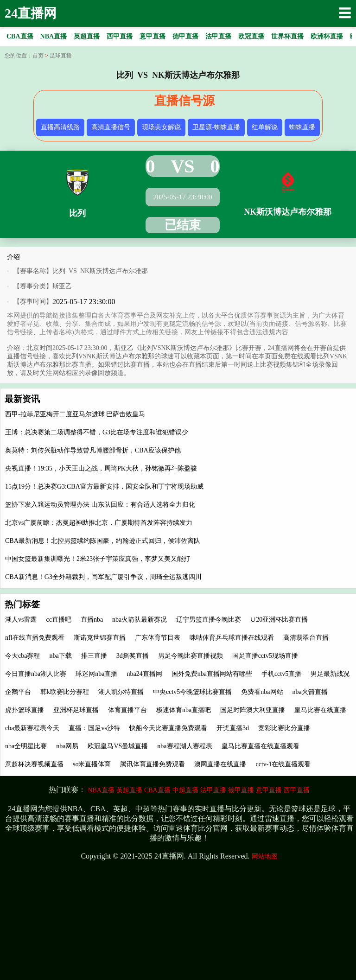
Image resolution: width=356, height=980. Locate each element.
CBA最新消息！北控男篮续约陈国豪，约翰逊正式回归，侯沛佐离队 (103, 541)
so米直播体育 (92, 764)
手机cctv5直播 (281, 674)
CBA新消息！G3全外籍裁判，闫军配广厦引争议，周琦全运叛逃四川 (103, 577)
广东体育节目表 (158, 638)
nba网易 (67, 746)
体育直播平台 (127, 710)
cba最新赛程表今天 (32, 728)
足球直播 (61, 56)
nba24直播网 (144, 674)
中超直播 (185, 790)
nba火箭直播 (310, 692)
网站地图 (265, 856)
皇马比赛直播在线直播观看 (261, 746)
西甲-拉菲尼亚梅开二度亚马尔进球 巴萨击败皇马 (75, 414)
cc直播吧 (58, 620)
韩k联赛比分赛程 (65, 692)
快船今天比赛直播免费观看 (168, 728)
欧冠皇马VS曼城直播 (118, 746)
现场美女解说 (161, 127)
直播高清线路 (60, 127)
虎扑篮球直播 (25, 710)
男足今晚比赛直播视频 (191, 656)
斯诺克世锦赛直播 (100, 638)
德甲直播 (241, 790)
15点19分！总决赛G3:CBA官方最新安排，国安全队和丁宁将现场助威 (104, 487)
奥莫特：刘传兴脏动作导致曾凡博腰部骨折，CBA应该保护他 (93, 450)
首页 (38, 56)
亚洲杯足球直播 (76, 710)
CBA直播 (157, 790)
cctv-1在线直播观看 (283, 764)
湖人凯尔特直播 (121, 692)
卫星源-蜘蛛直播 (216, 127)
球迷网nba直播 (96, 674)
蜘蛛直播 (302, 127)
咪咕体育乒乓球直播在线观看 (232, 638)
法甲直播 (213, 790)
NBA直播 (101, 790)
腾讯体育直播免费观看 (153, 764)
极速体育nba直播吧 (184, 710)
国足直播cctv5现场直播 (265, 656)
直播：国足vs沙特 (94, 728)
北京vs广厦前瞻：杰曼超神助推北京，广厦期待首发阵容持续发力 (99, 523)
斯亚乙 (62, 286)
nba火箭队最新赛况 (140, 620)
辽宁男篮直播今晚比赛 (209, 620)
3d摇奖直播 (133, 656)
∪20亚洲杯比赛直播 (279, 620)
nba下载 (60, 656)
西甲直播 (297, 790)
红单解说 (265, 127)
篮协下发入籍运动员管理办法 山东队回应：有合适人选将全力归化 (100, 505)
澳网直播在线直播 (220, 764)
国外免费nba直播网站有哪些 (212, 674)
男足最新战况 (330, 674)
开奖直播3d (233, 728)
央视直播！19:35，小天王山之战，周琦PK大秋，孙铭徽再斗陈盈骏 (101, 468)
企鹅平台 (18, 692)
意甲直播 (269, 790)
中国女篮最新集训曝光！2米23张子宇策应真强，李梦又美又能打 (98, 559)
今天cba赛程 (22, 656)
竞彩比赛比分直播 (284, 728)
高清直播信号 (111, 127)
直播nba (92, 620)
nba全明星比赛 (26, 746)
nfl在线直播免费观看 (35, 638)
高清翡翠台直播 (306, 638)
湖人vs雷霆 (21, 620)
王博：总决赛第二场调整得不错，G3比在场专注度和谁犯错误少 (97, 432)
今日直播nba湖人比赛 (36, 674)
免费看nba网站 (262, 692)
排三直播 (94, 656)
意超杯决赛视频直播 (34, 764)
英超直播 (129, 790)
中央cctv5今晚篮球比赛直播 (192, 692)
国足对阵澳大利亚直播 (253, 710)
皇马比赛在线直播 (320, 710)
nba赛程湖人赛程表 (184, 746)
